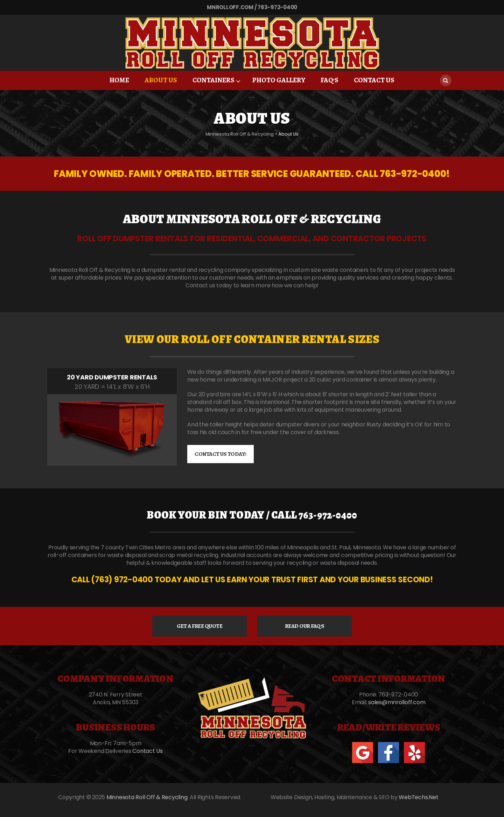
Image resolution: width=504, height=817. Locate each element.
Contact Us (374, 80)
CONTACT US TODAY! (220, 454)
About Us (161, 80)
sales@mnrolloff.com (397, 702)
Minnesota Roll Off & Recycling (147, 797)
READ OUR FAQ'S (305, 626)
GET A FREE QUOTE (199, 626)
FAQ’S (330, 80)
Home (119, 80)
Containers (213, 80)
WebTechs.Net (418, 797)
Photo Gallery (279, 80)
